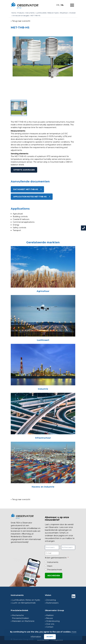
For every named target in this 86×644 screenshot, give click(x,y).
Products (21, 13)
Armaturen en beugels (21, 16)
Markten (50, 615)
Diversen (73, 13)
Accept (50, 637)
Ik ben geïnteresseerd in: (57, 558)
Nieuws (49, 618)
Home (14, 13)
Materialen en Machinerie (23, 621)
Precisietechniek (55, 570)
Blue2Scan (64, 13)
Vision (50, 566)
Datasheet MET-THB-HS (26, 189)
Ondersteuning (53, 621)
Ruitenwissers (52, 603)
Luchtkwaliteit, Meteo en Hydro (47, 13)
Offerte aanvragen (24, 170)
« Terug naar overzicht (20, 21)
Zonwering (51, 600)
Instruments (30, 13)
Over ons (50, 624)
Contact (50, 627)
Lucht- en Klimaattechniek (24, 603)
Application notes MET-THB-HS (30, 197)
